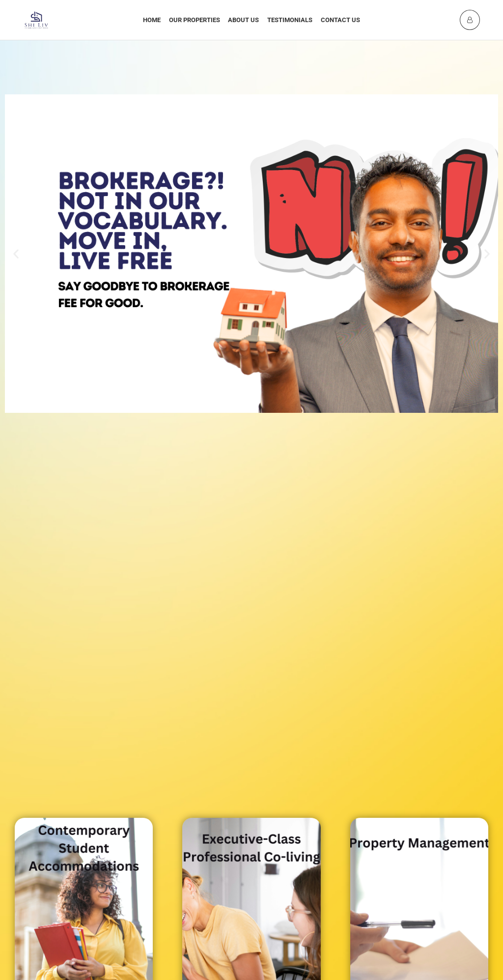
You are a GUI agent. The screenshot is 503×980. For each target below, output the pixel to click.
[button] (16, 254)
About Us (243, 20)
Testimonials (290, 20)
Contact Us (340, 20)
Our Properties (195, 20)
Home (152, 20)
